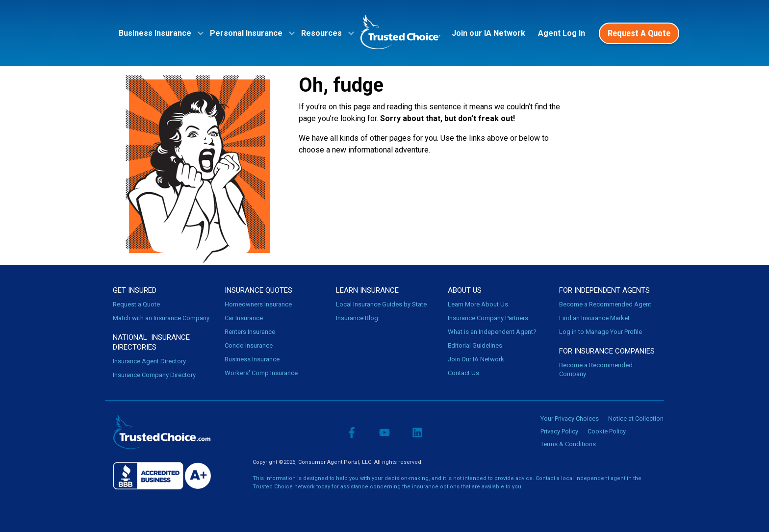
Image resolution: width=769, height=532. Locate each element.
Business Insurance (252, 359)
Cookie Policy (607, 431)
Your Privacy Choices (570, 418)
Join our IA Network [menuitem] (488, 33)
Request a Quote (136, 304)
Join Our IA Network (476, 359)
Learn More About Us (478, 304)
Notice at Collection (636, 418)
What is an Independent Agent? (492, 332)
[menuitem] (158, 33)
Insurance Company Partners (488, 318)
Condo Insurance (249, 345)
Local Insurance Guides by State (381, 304)
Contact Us (463, 373)
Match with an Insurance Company (161, 318)
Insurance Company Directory (154, 375)
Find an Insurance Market (594, 318)
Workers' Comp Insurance (261, 373)
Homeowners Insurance (258, 304)
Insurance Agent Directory (149, 361)
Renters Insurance (250, 332)
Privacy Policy (559, 431)
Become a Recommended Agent (605, 304)
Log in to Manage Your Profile (601, 332)
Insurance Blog (357, 318)
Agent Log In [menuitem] (562, 33)
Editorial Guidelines (475, 345)
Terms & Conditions (568, 444)
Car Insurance (244, 318)
